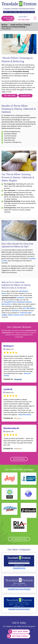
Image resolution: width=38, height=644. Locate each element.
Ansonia (10, 637)
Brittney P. (9, 346)
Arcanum (10, 640)
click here (15, 311)
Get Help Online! (18, 600)
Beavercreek (19, 315)
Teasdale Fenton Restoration (19, 573)
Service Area (28, 614)
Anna (9, 633)
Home (5, 25)
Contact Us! (25, 96)
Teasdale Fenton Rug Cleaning (19, 561)
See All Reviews (19, 459)
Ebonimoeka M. (11, 428)
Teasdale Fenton (19, 549)
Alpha (9, 629)
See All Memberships (19, 529)
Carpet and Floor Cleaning (20, 25)
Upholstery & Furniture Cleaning (13, 27)
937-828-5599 (24, 20)
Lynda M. (8, 389)
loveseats (21, 298)
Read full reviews (25, 415)
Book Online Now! (9, 18)
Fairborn (11, 315)
